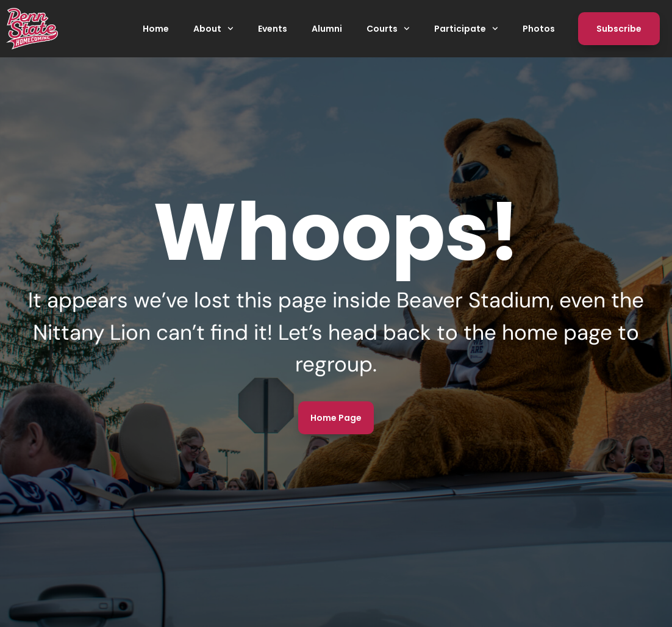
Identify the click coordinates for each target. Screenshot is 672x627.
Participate (466, 29)
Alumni (327, 29)
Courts (388, 29)
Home (156, 29)
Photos (539, 29)
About (213, 29)
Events (273, 29)
